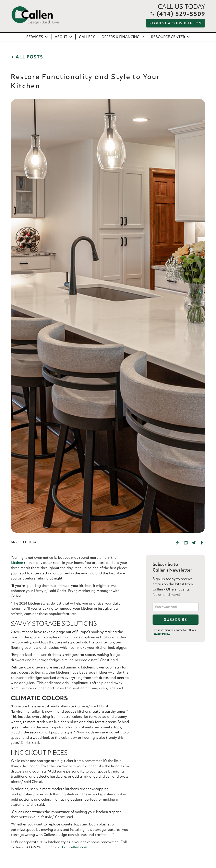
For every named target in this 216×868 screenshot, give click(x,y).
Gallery (87, 37)
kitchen (17, 562)
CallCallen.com (75, 847)
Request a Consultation (176, 23)
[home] (35, 15)
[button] (37, 37)
